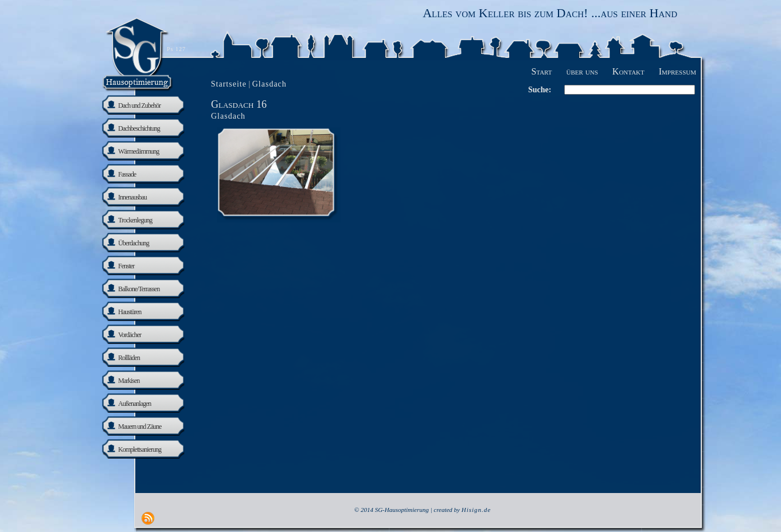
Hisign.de (476, 510)
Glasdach (228, 116)
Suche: (540, 90)
